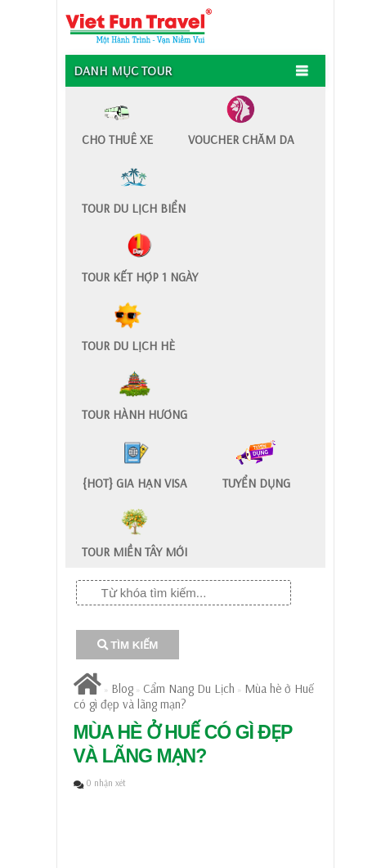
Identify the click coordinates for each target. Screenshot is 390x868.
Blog (122, 688)
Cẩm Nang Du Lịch (189, 688)
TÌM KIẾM (128, 645)
